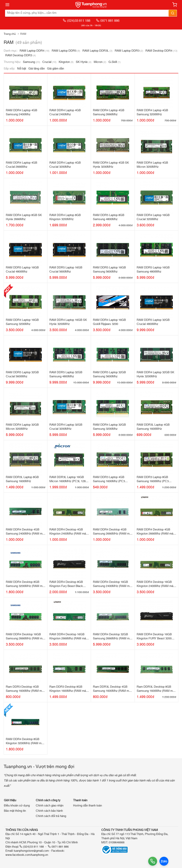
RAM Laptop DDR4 (35, 51)
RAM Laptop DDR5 (66, 51)
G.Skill (115, 62)
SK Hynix (84, 62)
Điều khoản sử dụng (17, 806)
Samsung (31, 62)
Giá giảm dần (56, 69)
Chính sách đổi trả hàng (51, 816)
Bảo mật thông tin (15, 811)
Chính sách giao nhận (50, 806)
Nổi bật (22, 69)
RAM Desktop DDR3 (21, 55)
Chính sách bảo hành (49, 811)
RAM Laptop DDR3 (129, 51)
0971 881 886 (108, 21)
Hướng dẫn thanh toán (87, 806)
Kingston (66, 62)
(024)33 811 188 (77, 21)
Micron (100, 62)
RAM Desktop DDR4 (161, 51)
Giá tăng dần (37, 69)
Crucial (49, 62)
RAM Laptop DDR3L (97, 51)
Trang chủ (10, 34)
